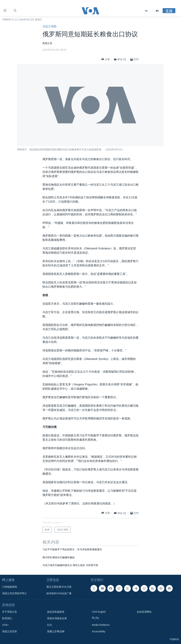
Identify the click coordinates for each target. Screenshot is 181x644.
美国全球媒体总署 (57, 618)
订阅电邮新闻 (10, 587)
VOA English (99, 612)
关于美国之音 (10, 612)
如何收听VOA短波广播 (59, 593)
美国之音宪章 (10, 631)
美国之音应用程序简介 (14, 593)
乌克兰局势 (49, 26)
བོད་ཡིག (95, 618)
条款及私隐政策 (56, 612)
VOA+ (5, 625)
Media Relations (101, 625)
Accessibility (99, 631)
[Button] (105, 59)
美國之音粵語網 (56, 631)
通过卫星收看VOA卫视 (59, 587)
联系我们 (7, 618)
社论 (49, 625)
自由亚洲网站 (144, 612)
